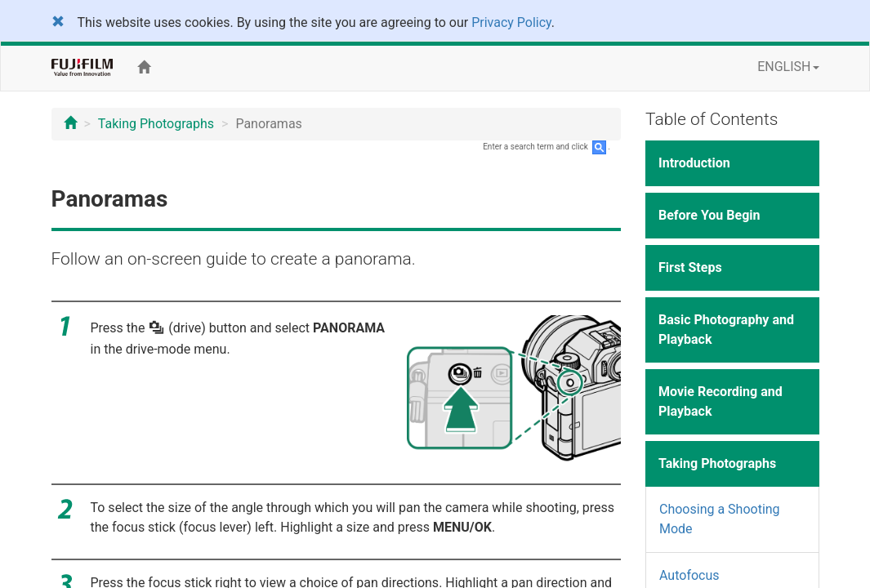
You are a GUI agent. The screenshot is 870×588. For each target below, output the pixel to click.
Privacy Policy (511, 22)
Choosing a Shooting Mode (720, 519)
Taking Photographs (156, 124)
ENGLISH (788, 67)
